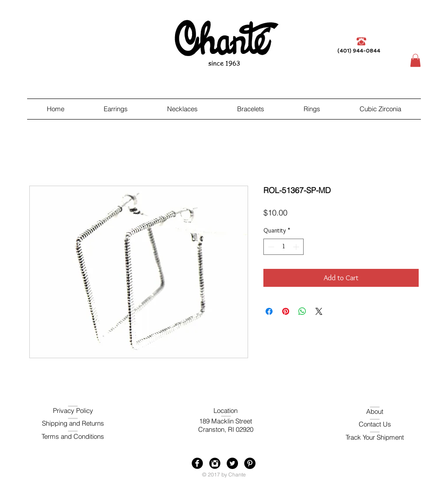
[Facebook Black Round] (197, 463)
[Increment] (297, 247)
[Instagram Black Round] (215, 463)
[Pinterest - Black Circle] (250, 463)
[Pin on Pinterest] (286, 311)
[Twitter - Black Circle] (232, 463)
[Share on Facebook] (269, 311)
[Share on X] (319, 311)
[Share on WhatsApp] (302, 311)
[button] (415, 60)
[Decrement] (270, 247)
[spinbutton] (283, 247)
